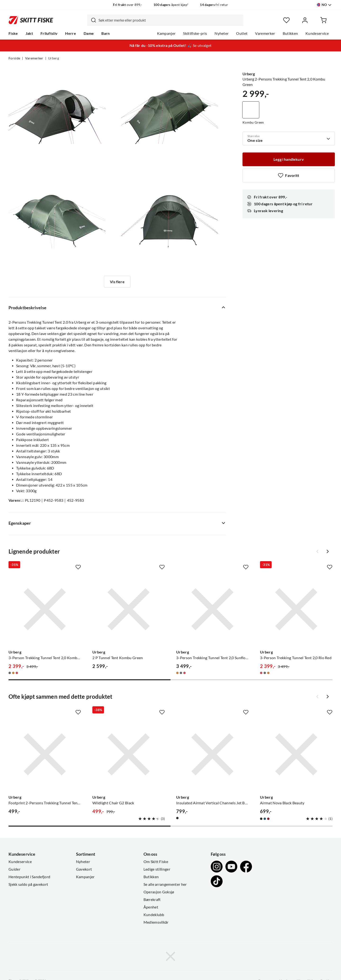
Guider (14, 869)
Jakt (29, 33)
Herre (71, 33)
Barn (105, 33)
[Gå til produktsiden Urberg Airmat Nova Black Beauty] (296, 754)
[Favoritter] (286, 20)
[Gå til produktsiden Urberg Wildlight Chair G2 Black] (129, 754)
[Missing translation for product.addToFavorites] (289, 175)
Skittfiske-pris (195, 33)
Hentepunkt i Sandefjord (29, 877)
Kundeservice (317, 33)
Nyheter (222, 33)
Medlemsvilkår (156, 922)
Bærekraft (152, 899)
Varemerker (265, 33)
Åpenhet (151, 907)
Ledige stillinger (157, 869)
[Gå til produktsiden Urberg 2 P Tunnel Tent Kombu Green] (129, 609)
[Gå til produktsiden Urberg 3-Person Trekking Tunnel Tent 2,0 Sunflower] (212, 609)
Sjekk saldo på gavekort (28, 884)
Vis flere (117, 282)
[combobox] (165, 20)
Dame (89, 33)
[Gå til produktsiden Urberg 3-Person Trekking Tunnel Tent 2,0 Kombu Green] (45, 609)
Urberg (54, 58)
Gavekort (84, 869)
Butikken (290, 33)
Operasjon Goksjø (159, 892)
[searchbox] (170, 20)
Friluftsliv (49, 33)
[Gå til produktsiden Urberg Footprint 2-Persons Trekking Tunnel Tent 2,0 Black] (45, 754)
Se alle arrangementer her (165, 884)
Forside (14, 58)
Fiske (13, 33)
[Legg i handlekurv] (289, 159)
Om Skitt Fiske (156, 862)
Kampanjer (166, 33)
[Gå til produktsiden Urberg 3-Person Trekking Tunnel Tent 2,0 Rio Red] (296, 609)
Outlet (242, 33)
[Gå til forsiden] (31, 20)
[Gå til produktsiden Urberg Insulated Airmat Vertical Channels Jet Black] (212, 754)
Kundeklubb (154, 915)
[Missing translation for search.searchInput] (92, 20)
